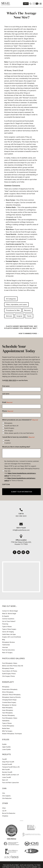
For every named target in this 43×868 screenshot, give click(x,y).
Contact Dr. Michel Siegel (10, 611)
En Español (5, 616)
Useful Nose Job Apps (9, 634)
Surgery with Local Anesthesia (12, 637)
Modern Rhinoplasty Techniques (12, 734)
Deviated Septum (12, 261)
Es (34, 4)
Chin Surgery (9, 431)
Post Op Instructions (8, 650)
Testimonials (6, 645)
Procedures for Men (13, 310)
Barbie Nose (6, 728)
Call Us (26, 4)
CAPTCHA (6, 484)
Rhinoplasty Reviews (8, 642)
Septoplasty (6, 721)
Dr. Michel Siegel (10, 280)
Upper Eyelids (6, 747)
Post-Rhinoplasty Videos (10, 663)
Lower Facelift (7, 777)
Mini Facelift (6, 769)
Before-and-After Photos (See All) (13, 666)
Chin (4, 793)
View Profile (12, 839)
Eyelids (4, 744)
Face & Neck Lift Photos (10, 671)
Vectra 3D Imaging (8, 632)
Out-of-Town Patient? (9, 621)
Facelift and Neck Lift (11, 426)
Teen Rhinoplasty (7, 713)
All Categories (11, 299)
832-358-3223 (11, 380)
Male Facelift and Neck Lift (10, 775)
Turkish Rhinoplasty (8, 726)
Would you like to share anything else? (16, 447)
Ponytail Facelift (7, 764)
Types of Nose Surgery (9, 629)
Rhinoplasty (8, 423)
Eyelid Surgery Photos (9, 674)
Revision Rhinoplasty (8, 715)
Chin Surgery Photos (8, 676)
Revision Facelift (7, 772)
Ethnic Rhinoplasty (8, 692)
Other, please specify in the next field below (19, 433)
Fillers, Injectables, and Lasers (16, 305)
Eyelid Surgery (9, 428)
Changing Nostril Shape (9, 700)
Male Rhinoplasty (7, 708)
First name (6, 386)
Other (4, 808)
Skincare (9, 316)
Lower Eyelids (6, 749)
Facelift (4, 759)
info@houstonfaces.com (21, 530)
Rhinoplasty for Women (9, 705)
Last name (6, 394)
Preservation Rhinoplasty (10, 689)
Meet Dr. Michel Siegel (9, 613)
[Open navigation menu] (41, 4)
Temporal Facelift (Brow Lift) (11, 767)
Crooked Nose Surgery (9, 702)
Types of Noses (7, 626)
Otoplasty (5, 816)
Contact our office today (26, 290)
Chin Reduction (7, 798)
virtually (7, 440)
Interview (5, 647)
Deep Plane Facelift (8, 762)
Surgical (19, 316)
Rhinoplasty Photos (8, 668)
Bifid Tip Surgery (7, 731)
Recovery (27, 310)
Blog (4, 640)
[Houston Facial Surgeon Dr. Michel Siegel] (6, 4)
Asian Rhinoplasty (8, 710)
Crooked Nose (11, 220)
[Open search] (30, 4)
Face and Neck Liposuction (11, 782)
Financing (5, 624)
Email (7, 402)
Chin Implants (6, 796)
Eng (37, 4)
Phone (8, 411)
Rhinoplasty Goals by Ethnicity (11, 697)
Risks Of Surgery (7, 653)
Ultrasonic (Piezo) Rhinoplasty (11, 695)
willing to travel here (19, 285)
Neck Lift (5, 780)
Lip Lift (4, 811)
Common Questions (8, 619)
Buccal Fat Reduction (9, 813)
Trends (29, 316)
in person (8, 443)
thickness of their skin (14, 95)
